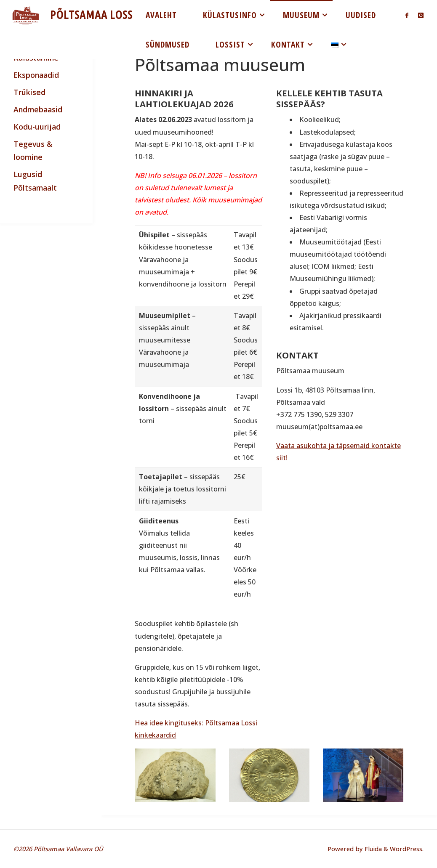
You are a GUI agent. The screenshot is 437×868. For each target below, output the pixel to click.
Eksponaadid (36, 75)
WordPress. (407, 849)
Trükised (29, 92)
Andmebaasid (38, 109)
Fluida (372, 849)
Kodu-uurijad (37, 127)
